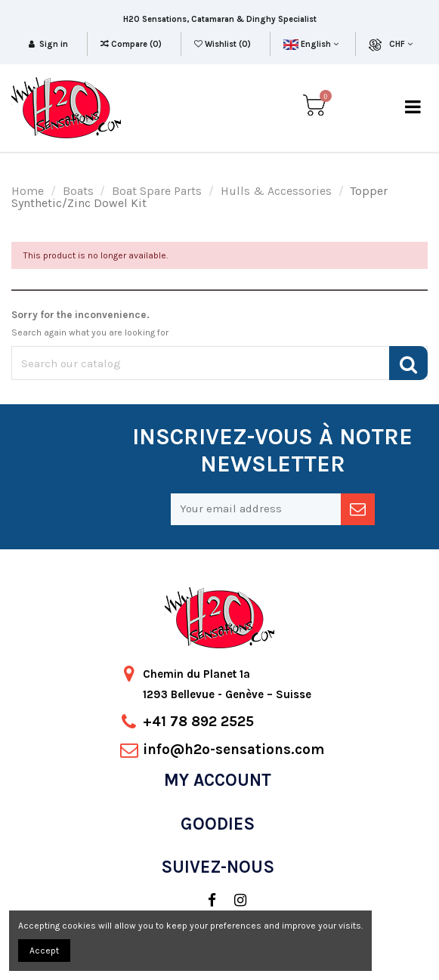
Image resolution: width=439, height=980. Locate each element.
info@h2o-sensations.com (233, 750)
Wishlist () (224, 44)
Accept (44, 951)
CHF (401, 44)
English (311, 44)
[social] (204, 901)
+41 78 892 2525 (198, 722)
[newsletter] (358, 509)
